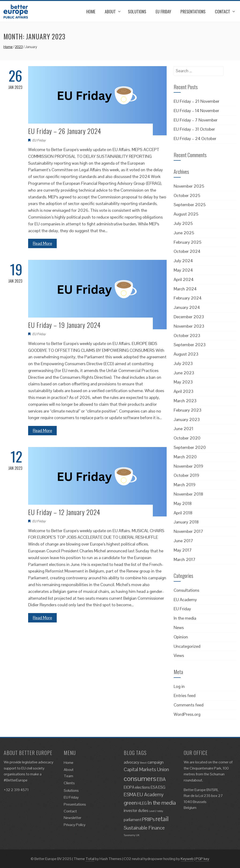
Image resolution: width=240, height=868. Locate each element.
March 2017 (185, 559)
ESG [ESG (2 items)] (162, 787)
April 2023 (184, 391)
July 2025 (183, 223)
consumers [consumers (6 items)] (140, 779)
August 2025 (186, 214)
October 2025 (187, 195)
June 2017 (183, 541)
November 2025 (189, 186)
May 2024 (183, 270)
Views (179, 655)
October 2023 (187, 335)
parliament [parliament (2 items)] (133, 820)
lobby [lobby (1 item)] (160, 811)
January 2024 (187, 307)
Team (68, 776)
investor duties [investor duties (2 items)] (136, 811)
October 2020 (187, 438)
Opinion (181, 637)
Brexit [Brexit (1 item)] (143, 763)
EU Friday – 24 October (195, 138)
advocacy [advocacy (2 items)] (131, 762)
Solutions (137, 11)
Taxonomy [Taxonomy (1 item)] (129, 835)
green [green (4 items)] (130, 803)
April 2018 (183, 513)
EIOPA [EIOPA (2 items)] (129, 787)
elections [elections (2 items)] (142, 787)
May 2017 (183, 550)
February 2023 (187, 410)
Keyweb (187, 859)
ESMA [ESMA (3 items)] (130, 794)
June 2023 (184, 373)
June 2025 (184, 233)
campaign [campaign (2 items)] (156, 762)
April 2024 (184, 279)
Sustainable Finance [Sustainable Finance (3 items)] (144, 828)
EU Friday (163, 11)
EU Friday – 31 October (194, 129)
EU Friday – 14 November (196, 111)
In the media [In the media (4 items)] (162, 803)
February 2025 (187, 242)
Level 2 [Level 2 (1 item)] (153, 811)
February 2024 (188, 298)
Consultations (186, 590)
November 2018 (188, 494)
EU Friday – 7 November (196, 120)
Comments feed (189, 705)
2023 (19, 47)
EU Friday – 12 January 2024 (64, 512)
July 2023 (183, 363)
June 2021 (184, 429)
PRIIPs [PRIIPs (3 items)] (148, 819)
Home (91, 11)
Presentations (193, 11)
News (179, 627)
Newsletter (73, 818)
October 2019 (186, 475)
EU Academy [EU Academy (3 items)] (150, 794)
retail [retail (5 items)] (162, 819)
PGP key (202, 859)
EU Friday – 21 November (197, 101)
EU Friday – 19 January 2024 (64, 325)
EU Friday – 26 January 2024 (65, 131)
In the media (185, 618)
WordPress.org (187, 714)
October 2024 (187, 251)
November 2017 (188, 531)
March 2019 (185, 485)
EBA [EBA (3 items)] (161, 779)
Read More (42, 243)
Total (90, 859)
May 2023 (183, 382)
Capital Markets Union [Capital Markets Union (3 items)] (146, 769)
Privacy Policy (75, 825)
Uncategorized (187, 646)
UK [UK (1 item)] (138, 835)
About (110, 11)
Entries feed (185, 696)
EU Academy (185, 600)
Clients (69, 783)
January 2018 (186, 522)
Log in (179, 686)
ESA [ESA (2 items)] (154, 787)
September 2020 (190, 447)
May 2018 (183, 503)
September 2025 (190, 205)
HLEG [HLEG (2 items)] (142, 803)
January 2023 (187, 419)
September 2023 (190, 345)
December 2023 (189, 317)
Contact (223, 11)
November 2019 (188, 466)
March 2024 (185, 289)
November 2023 (189, 326)
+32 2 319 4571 (16, 790)
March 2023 (185, 401)
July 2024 (183, 261)
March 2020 (185, 457)
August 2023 (186, 354)
